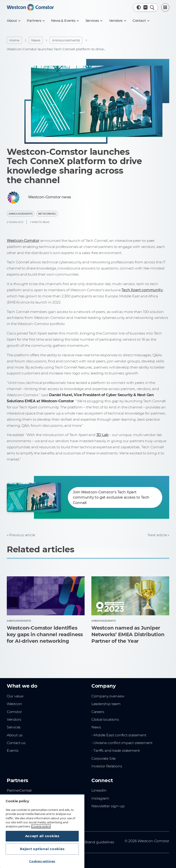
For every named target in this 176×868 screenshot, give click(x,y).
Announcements (66, 40)
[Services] (94, 21)
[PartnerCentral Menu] (165, 7)
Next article (157, 535)
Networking (47, 214)
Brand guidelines (99, 842)
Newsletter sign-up (108, 806)
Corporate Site (103, 758)
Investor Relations (107, 766)
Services (14, 727)
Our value (15, 696)
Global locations (105, 719)
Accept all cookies (42, 836)
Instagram (100, 798)
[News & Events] (65, 21)
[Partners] (36, 21)
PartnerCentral (19, 790)
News (36, 40)
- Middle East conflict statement (119, 735)
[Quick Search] (152, 7)
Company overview (108, 696)
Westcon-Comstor (23, 241)
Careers (98, 712)
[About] (14, 21)
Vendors (14, 719)
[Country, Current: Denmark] (146, 7)
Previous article (22, 535)
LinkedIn (99, 790)
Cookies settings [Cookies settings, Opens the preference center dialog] (42, 861)
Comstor (14, 712)
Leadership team (106, 704)
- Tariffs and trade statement (116, 750)
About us (15, 735)
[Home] (30, 7)
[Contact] (141, 21)
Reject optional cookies (42, 849)
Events (13, 750)
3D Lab (102, 435)
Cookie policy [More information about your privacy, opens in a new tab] (41, 826)
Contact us (16, 743)
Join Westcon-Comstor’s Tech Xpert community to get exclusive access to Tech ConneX (111, 497)
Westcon (14, 704)
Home (14, 40)
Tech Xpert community (142, 290)
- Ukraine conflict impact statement (122, 743)
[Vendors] (118, 21)
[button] (139, 7)
